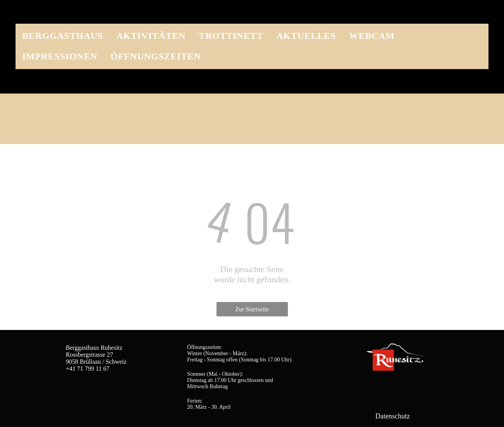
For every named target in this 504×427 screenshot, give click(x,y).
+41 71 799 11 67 (88, 369)
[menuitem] (63, 34)
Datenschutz (393, 416)
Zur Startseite (252, 309)
